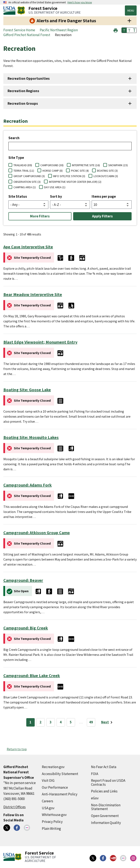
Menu (131, 10)
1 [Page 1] (30, 722)
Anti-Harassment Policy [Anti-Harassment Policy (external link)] (60, 794)
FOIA (95, 774)
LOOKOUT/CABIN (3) (106, 176)
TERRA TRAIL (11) (24, 171)
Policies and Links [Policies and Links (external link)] (104, 791)
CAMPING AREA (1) (25, 187)
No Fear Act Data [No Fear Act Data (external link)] (104, 767)
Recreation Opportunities (29, 78)
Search (14, 138)
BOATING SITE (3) (107, 171)
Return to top (17, 749)
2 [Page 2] (40, 722)
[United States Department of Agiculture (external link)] (10, 10)
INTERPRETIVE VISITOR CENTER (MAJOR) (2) (75, 182)
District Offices (15, 807)
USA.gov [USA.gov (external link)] (48, 808)
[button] (116, 30)
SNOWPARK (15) (118, 165)
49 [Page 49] (91, 722)
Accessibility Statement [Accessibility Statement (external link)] (60, 774)
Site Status (18, 196)
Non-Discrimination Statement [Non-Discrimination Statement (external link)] (106, 807)
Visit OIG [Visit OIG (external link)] (48, 780)
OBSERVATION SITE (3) (27, 182)
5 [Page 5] (71, 722)
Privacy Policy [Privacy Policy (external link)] (52, 822)
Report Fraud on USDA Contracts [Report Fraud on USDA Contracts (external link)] (108, 782)
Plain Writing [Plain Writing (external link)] (51, 829)
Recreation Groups (23, 103)
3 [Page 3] (51, 722)
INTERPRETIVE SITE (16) (86, 165)
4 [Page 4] (61, 722)
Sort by (56, 196)
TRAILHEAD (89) (23, 165)
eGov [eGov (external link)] (95, 798)
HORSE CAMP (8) (53, 171)
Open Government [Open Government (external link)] (105, 816)
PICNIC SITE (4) (80, 171)
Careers (48, 801)
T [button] (124, 30)
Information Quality (106, 823)
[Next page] (108, 722)
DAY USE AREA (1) (55, 187)
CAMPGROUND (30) (52, 165)
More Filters (40, 216)
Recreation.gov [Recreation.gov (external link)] (53, 767)
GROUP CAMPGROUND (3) (29, 176)
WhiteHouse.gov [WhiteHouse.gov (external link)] (54, 815)
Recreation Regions (23, 91)
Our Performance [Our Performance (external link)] (55, 787)
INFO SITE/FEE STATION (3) (69, 176)
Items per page (104, 196)
